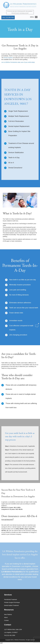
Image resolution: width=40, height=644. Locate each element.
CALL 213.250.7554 (8, 17)
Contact (6, 620)
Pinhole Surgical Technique (12, 602)
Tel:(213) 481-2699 (10, 635)
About (6, 617)
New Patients (8, 614)
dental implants (8, 58)
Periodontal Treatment (11, 600)
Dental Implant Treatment (11, 605)
